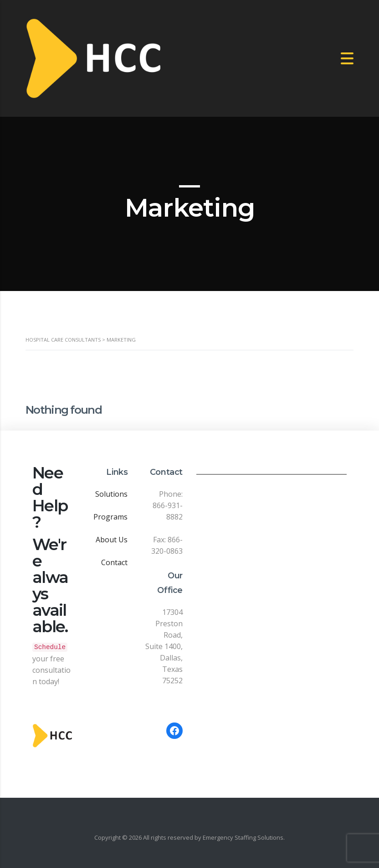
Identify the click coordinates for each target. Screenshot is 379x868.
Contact (114, 562)
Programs (110, 517)
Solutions (111, 494)
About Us (112, 540)
